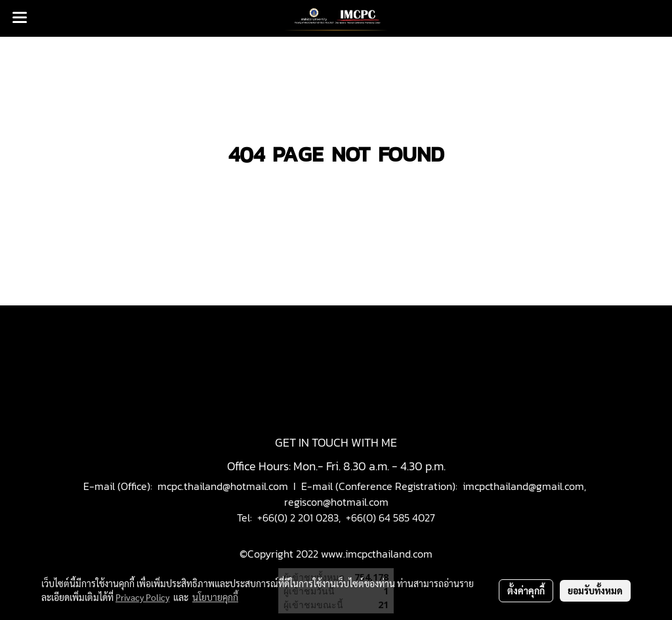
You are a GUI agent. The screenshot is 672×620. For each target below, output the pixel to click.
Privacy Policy (142, 597)
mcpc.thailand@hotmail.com (223, 486)
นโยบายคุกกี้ (215, 597)
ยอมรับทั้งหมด (595, 590)
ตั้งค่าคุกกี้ (526, 590)
